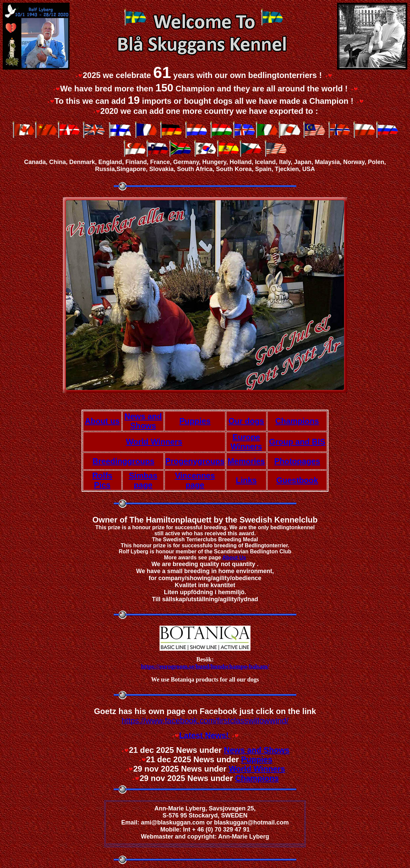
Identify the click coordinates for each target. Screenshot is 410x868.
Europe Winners (246, 442)
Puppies (195, 421)
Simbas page (143, 480)
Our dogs (246, 421)
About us (102, 421)
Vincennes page (195, 480)
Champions (297, 421)
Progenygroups (195, 461)
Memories (246, 461)
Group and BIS (297, 442)
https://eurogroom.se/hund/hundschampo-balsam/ (205, 666)
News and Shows (143, 421)
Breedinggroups (123, 461)
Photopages (297, 461)
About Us (234, 558)
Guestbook (297, 480)
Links (246, 480)
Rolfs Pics (102, 480)
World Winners (154, 442)
